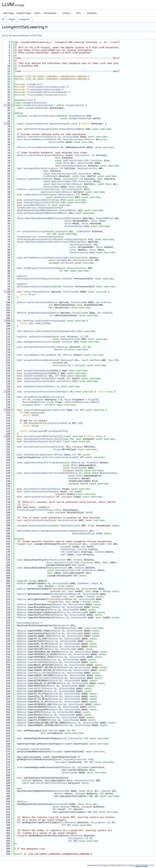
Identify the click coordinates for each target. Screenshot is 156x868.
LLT (82, 337)
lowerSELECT (35, 688)
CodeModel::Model (88, 583)
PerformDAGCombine (39, 147)
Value (20, 218)
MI (92, 531)
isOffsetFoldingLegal (37, 129)
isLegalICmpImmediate (37, 371)
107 (7, 321)
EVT (78, 195)
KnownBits (93, 463)
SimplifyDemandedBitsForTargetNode (45, 473)
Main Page (8, 13)
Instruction (60, 365)
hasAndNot (30, 205)
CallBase (62, 260)
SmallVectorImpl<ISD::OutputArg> (72, 174)
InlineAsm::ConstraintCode (34, 749)
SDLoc (66, 163)
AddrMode (95, 360)
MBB (99, 533)
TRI (91, 759)
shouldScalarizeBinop (37, 489)
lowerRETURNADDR (37, 662)
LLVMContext (51, 176)
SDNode (53, 139)
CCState (99, 552)
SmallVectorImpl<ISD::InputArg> (83, 160)
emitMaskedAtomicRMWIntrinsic (45, 218)
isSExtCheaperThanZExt (37, 378)
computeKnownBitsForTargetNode (43, 463)
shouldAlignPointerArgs (38, 447)
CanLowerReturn (33, 168)
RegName (73, 337)
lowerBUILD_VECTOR (39, 673)
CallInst (67, 342)
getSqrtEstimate (37, 302)
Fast (38, 405)
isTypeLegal (36, 431)
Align (68, 400)
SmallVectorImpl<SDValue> (79, 139)
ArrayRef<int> (57, 410)
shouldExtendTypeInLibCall (40, 441)
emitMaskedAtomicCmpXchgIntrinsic (47, 242)
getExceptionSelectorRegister (35, 286)
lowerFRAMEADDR (37, 660)
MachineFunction (87, 168)
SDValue (22, 137)
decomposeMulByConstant (38, 347)
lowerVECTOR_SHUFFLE (40, 678)
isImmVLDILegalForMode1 (32, 510)
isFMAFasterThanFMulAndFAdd (41, 268)
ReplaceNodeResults (35, 139)
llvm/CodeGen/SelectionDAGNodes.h (49, 92)
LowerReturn (35, 179)
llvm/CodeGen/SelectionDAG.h (45, 90)
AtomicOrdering (74, 226)
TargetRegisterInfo (75, 759)
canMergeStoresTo (34, 195)
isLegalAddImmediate (36, 373)
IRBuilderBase (73, 218)
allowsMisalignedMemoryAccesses (43, 397)
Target (12, 19)
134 (7, 392)
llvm (30, 100)
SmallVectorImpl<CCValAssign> (49, 783)
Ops (93, 770)
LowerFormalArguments (41, 155)
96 (7, 292)
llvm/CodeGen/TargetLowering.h (47, 95)
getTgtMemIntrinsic (35, 258)
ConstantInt (64, 381)
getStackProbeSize (40, 526)
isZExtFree (30, 376)
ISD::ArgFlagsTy (70, 552)
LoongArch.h (35, 84)
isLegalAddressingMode (37, 360)
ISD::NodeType (26, 321)
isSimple (35, 413)
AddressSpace (66, 195)
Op (59, 137)
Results (102, 139)
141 (7, 410)
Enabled (106, 302)
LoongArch (24, 19)
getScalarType (56, 423)
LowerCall (33, 189)
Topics (37, 13)
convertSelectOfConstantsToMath (43, 392)
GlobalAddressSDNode (72, 129)
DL (74, 163)
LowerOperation (37, 137)
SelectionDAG (71, 137)
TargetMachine (77, 116)
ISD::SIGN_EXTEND (39, 323)
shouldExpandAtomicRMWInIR (34, 210)
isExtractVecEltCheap (37, 497)
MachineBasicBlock (28, 531)
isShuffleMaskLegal (35, 410)
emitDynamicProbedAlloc (57, 531)
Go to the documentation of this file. (22, 35)
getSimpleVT (36, 423)
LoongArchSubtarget (34, 103)
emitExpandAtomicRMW (36, 213)
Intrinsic (66, 263)
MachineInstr (80, 531)
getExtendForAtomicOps (49, 321)
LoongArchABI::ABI (101, 544)
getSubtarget (59, 124)
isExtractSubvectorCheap (39, 492)
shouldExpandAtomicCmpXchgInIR (36, 239)
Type (83, 176)
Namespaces (51, 13)
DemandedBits (109, 473)
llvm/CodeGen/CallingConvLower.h (48, 87)
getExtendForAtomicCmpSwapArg (54, 331)
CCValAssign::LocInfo (74, 549)
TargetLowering (75, 105)
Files (80, 13)
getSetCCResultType (34, 231)
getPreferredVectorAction (58, 457)
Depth (78, 470)
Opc (64, 591)
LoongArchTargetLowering (37, 105)
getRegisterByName (40, 337)
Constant (67, 279)
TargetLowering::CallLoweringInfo (62, 189)
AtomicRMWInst (68, 210)
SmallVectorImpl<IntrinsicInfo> (68, 258)
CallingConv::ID (85, 155)
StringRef (66, 744)
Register (22, 276)
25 (7, 105)
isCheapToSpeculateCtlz (38, 202)
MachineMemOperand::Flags (38, 402)
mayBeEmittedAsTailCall (38, 342)
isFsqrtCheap (32, 292)
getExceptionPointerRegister (35, 279)
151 (7, 436)
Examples (92, 13)
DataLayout (62, 231)
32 (7, 124)
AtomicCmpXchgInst (76, 239)
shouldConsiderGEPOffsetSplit (42, 436)
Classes (68, 13)
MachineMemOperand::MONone (82, 402)
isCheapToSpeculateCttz (38, 200)
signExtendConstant (35, 381)
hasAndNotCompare (34, 386)
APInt (74, 465)
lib (3, 19)
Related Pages (24, 13)
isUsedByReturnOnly (35, 355)
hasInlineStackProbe (36, 520)
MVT (77, 457)
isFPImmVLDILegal (34, 455)
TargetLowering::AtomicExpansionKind (40, 208)
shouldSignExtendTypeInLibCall (43, 439)
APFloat (58, 455)
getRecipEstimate (38, 313)
